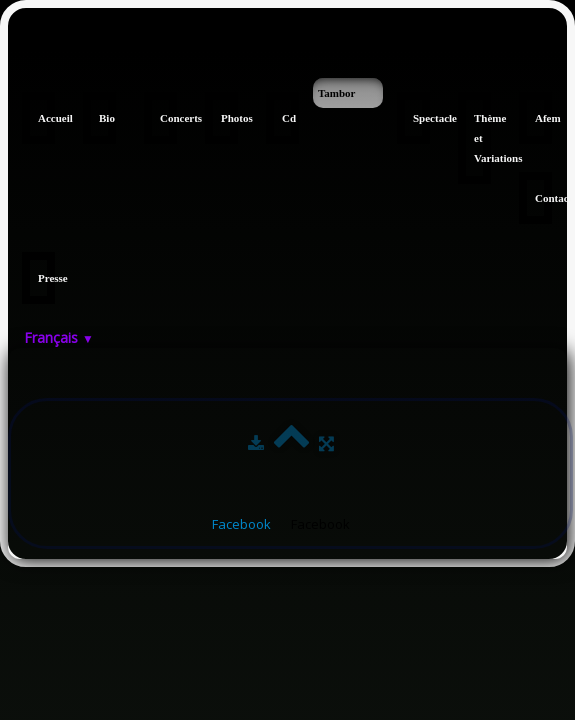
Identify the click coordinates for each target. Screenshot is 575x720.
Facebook (241, 524)
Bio (107, 118)
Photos (229, 118)
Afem (543, 118)
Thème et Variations (482, 138)
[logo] (15, 48)
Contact (543, 198)
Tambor (337, 93)
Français (59, 337)
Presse (46, 278)
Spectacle (421, 118)
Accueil (46, 118)
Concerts (168, 118)
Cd (289, 118)
